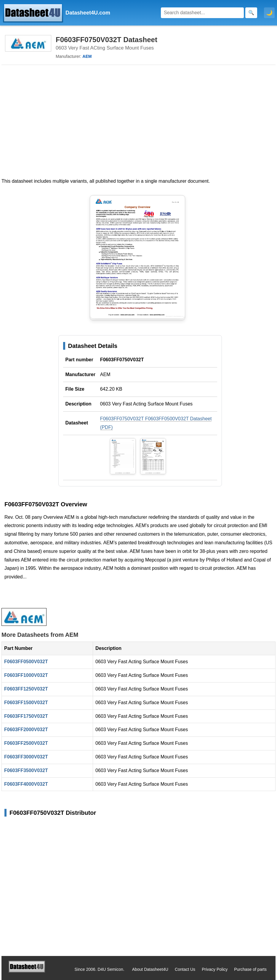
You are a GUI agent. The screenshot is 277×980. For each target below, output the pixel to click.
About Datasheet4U (150, 969)
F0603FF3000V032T (26, 757)
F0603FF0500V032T (26, 662)
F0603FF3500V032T (26, 770)
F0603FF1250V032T (26, 689)
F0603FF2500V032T (26, 743)
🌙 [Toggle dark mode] (269, 13)
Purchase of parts (250, 969)
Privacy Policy (215, 969)
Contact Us (185, 969)
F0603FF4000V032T (26, 784)
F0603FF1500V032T (26, 703)
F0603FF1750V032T (26, 716)
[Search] (202, 13)
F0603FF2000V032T (26, 730)
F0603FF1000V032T (26, 675)
